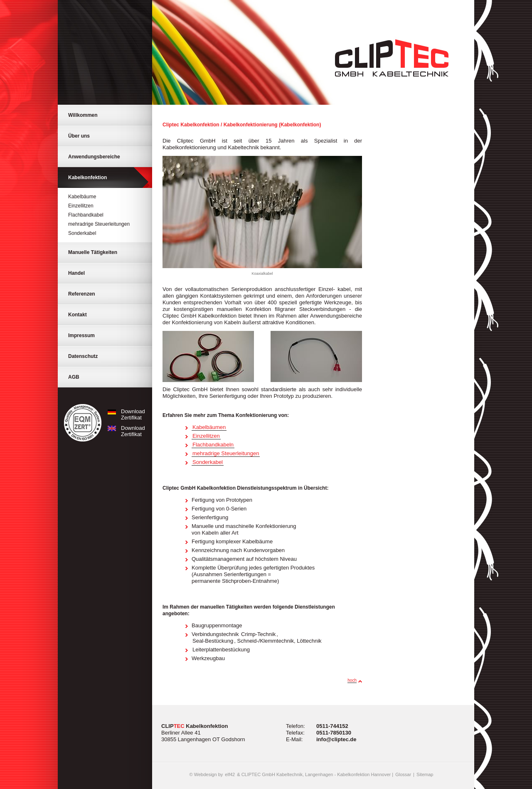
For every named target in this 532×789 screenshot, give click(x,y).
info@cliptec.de (336, 739)
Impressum (81, 335)
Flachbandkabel (86, 215)
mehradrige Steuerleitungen (99, 224)
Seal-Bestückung (213, 641)
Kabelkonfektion (87, 178)
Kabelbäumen (209, 427)
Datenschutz (83, 356)
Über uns (79, 136)
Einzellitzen (81, 206)
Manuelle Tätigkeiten (93, 252)
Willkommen (83, 115)
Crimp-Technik (258, 634)
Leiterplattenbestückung (221, 650)
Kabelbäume (82, 197)
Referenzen (82, 294)
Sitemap (425, 774)
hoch (352, 680)
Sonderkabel (82, 233)
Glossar (403, 774)
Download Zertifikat (125, 414)
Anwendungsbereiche (94, 157)
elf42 (230, 774)
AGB (74, 377)
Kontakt (78, 315)
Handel (76, 273)
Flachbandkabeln (213, 445)
